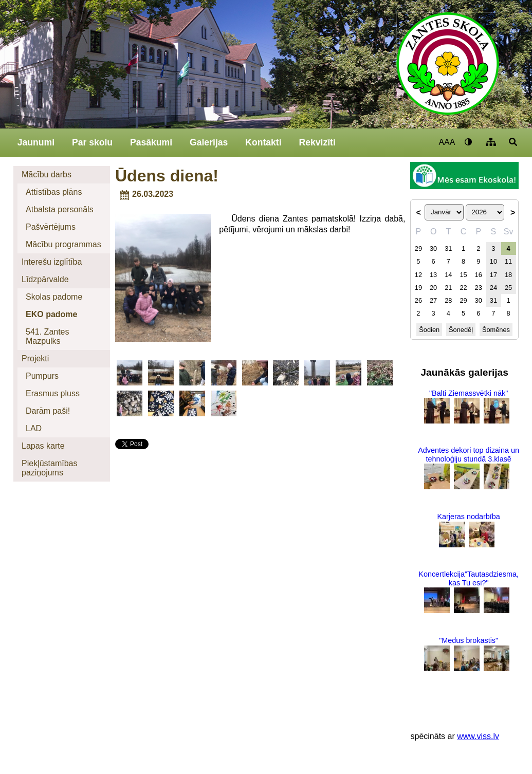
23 (479, 288)
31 (448, 248)
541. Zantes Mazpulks (48, 336)
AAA (447, 142)
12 (418, 275)
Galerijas (209, 142)
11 (508, 261)
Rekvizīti (317, 142)
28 (448, 300)
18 (508, 275)
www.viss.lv (478, 736)
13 (433, 275)
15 (463, 275)
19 (418, 288)
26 (418, 300)
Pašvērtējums (51, 227)
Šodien (429, 330)
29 (418, 248)
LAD (34, 428)
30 (433, 248)
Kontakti (263, 142)
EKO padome (51, 314)
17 (493, 275)
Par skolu (92, 142)
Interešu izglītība (52, 262)
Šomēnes (496, 330)
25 (508, 288)
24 (493, 288)
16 (479, 275)
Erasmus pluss (53, 393)
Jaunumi (36, 142)
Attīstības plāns (54, 192)
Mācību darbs (47, 174)
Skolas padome (54, 297)
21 (448, 288)
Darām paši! (48, 411)
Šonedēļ (461, 330)
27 (433, 300)
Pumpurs (42, 376)
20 (433, 288)
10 (493, 261)
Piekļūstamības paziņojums (50, 468)
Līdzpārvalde (45, 279)
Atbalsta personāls (60, 209)
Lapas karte (43, 446)
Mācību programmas (63, 244)
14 (448, 275)
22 (463, 288)
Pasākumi (151, 142)
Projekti (35, 358)
